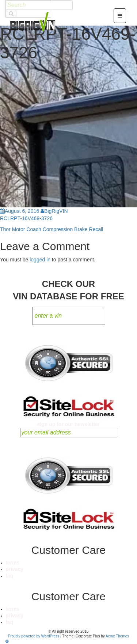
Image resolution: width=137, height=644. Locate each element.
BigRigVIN (54, 211)
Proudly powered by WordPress (34, 636)
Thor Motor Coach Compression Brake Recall (52, 229)
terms (12, 563)
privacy (14, 569)
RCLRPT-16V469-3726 (26, 218)
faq (9, 576)
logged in (40, 260)
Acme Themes (117, 636)
